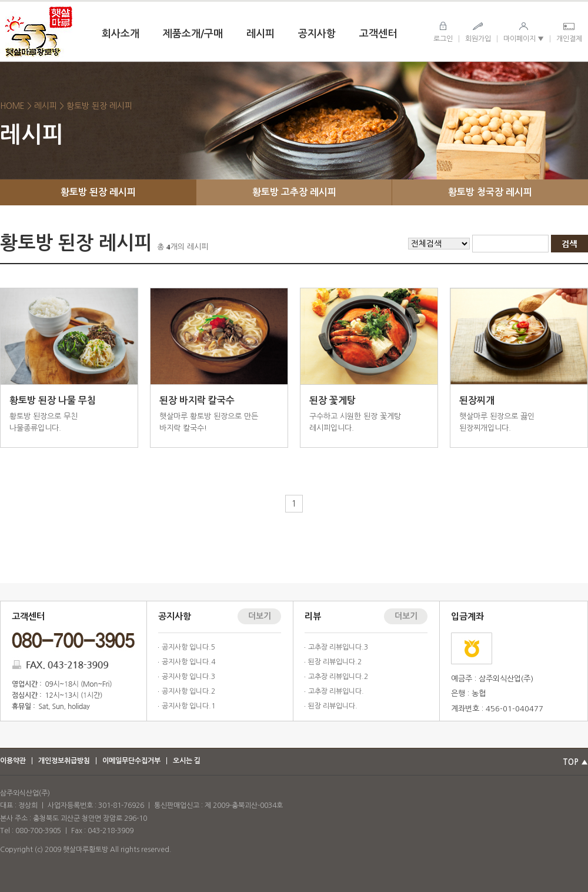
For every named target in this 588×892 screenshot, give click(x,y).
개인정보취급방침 (64, 761)
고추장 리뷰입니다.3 (338, 647)
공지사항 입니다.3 (188, 677)
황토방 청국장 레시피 (490, 192)
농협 (472, 648)
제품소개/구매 (193, 34)
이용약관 (13, 761)
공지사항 (317, 34)
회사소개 (121, 34)
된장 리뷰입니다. (333, 706)
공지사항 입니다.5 (188, 647)
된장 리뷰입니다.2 (335, 662)
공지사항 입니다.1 (188, 706)
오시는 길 (187, 761)
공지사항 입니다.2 (188, 691)
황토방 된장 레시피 (98, 192)
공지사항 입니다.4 (188, 662)
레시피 (260, 34)
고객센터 (378, 34)
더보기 (260, 616)
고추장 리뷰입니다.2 (338, 677)
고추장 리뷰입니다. (336, 691)
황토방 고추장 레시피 (294, 192)
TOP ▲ (575, 762)
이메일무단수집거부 (131, 761)
